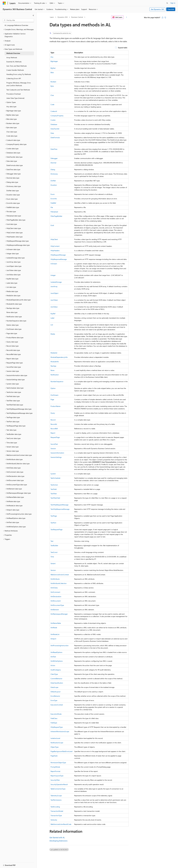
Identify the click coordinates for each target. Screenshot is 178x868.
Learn (52, 17)
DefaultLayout (56, 692)
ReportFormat (55, 771)
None (52, 370)
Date (52, 133)
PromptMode (55, 767)
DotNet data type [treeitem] (13, 191)
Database (54, 124)
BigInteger (54, 61)
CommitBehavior (56, 679)
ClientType (54, 674)
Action (53, 665)
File (52, 207)
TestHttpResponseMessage (60, 509)
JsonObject (54, 293)
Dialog (53, 169)
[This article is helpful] (162, 17)
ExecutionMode (56, 714)
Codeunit (54, 111)
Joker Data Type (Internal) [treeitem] (15, 98)
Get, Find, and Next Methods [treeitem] (17, 66)
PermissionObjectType (58, 763)
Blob (52, 72)
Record (53, 420)
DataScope (54, 687)
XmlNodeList (55, 634)
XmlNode (54, 628)
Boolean (53, 82)
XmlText (53, 657)
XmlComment (55, 592)
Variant (53, 563)
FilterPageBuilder (56, 216)
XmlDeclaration (56, 596)
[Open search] (167, 3)
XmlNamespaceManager (59, 614)
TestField (54, 489)
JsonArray (54, 286)
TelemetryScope (56, 796)
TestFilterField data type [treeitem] (15, 405)
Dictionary (54, 174)
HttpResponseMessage (59, 259)
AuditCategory (56, 670)
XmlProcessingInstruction (60, 645)
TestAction (54, 485)
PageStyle (54, 756)
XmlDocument (56, 601)
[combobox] (18, 20)
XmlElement (55, 610)
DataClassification (57, 683)
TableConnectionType (58, 789)
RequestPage (55, 437)
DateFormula (55, 137)
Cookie (53, 120)
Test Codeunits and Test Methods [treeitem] (18, 90)
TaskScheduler (56, 478)
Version (53, 570)
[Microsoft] (4, 3)
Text (52, 541)
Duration (54, 185)
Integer (53, 275)
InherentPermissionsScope (60, 731)
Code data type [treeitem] (12, 136)
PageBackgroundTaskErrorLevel (61, 751)
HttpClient (54, 239)
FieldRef (53, 203)
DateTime (54, 149)
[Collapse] (33, 15)
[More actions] (126, 17)
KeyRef (53, 314)
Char (52, 95)
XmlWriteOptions (57, 661)
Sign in (173, 3)
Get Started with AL (57, 837)
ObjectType (55, 747)
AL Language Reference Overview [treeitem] (16, 25)
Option (53, 388)
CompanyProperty (57, 116)
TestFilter (54, 494)
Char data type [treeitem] (12, 132)
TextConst (54, 552)
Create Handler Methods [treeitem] (15, 70)
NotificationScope (57, 743)
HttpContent (55, 246)
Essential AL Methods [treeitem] (14, 62)
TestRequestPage (56, 529)
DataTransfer (55, 129)
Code (52, 104)
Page (52, 399)
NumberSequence (57, 381)
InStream (54, 264)
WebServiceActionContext (60, 575)
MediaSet (54, 353)
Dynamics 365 (63, 17)
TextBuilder (54, 545)
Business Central (77, 17)
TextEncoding (55, 807)
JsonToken (54, 300)
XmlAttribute (55, 579)
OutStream (54, 395)
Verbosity (54, 820)
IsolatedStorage (56, 282)
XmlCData (54, 588)
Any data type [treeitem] (11, 107)
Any (52, 57)
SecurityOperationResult (59, 784)
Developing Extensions (58, 841)
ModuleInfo (55, 362)
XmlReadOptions (56, 652)
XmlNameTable (56, 623)
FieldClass (54, 718)
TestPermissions (56, 800)
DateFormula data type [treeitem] (15, 165)
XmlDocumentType (57, 605)
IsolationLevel (55, 738)
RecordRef (54, 429)
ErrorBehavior (55, 696)
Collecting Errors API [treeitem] (14, 78)
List (52, 325)
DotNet (53, 181)
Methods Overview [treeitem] (13, 53)
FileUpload (54, 212)
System (53, 474)
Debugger (54, 158)
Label (52, 318)
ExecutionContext (57, 705)
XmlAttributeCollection (59, 583)
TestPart (53, 523)
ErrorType (54, 700)
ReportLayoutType (57, 776)
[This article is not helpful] (165, 17)
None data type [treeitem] (12, 312)
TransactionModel (57, 811)
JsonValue (54, 307)
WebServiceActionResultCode (61, 824)
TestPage (54, 516)
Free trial (171, 9)
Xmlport (53, 639)
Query (53, 413)
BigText (53, 68)
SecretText (54, 444)
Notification (55, 375)
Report (53, 433)
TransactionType (56, 815)
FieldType (54, 723)
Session (53, 448)
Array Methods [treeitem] (12, 57)
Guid (52, 225)
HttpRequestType (57, 727)
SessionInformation (57, 453)
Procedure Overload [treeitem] (14, 94)
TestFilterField (55, 498)
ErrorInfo (54, 199)
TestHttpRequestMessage (59, 505)
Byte (52, 86)
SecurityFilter (55, 780)
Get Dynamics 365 (157, 9)
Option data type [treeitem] (12, 325)
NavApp (53, 366)
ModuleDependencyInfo (59, 357)
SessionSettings (56, 457)
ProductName (55, 406)
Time (52, 557)
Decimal (53, 163)
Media (53, 334)
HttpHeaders (55, 250)
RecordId (54, 424)
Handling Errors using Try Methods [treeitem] (19, 74)
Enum (53, 194)
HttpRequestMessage (58, 255)
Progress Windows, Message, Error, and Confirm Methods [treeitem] (19, 84)
